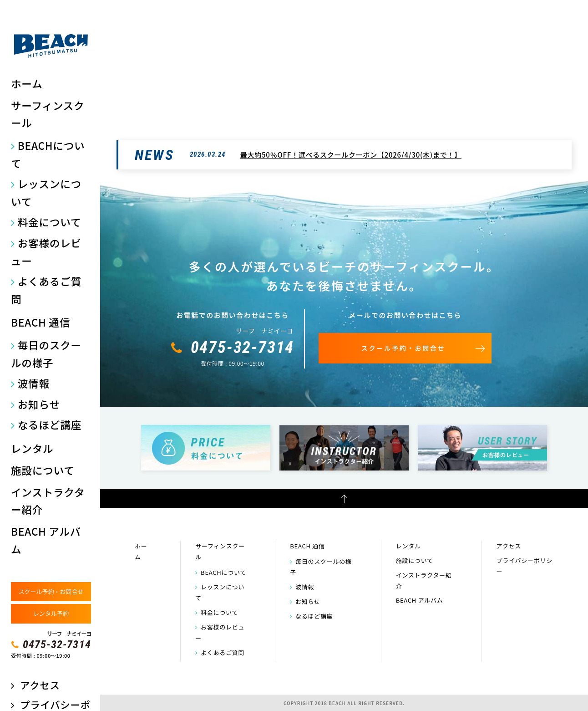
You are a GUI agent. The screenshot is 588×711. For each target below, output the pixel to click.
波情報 (34, 383)
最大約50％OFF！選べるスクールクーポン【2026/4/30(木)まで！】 (351, 155)
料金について (50, 222)
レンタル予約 (51, 613)
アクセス (40, 685)
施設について (43, 470)
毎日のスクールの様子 (46, 354)
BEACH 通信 (41, 322)
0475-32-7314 (57, 645)
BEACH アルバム (46, 540)
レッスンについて (46, 193)
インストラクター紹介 (48, 501)
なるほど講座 (50, 425)
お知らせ (39, 404)
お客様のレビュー (46, 252)
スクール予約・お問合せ (51, 591)
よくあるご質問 (46, 290)
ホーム (27, 84)
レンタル (32, 448)
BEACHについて (48, 154)
